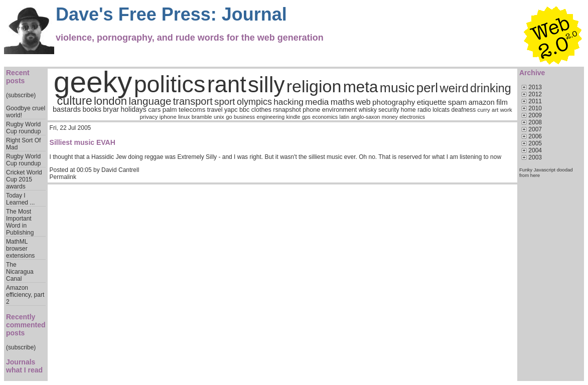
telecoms (192, 110)
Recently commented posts (26, 325)
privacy (149, 117)
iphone (168, 117)
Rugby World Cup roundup (23, 128)
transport (193, 101)
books (92, 109)
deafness (464, 110)
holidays (133, 109)
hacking (288, 102)
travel (215, 110)
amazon (482, 102)
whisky (368, 110)
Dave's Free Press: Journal (171, 14)
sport (225, 102)
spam (457, 102)
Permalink (63, 177)
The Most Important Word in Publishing (20, 222)
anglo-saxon (365, 117)
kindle (293, 117)
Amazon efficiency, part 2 (25, 295)
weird (454, 88)
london (110, 101)
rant (227, 84)
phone (311, 110)
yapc (231, 110)
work (506, 110)
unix (219, 117)
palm (170, 110)
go (229, 117)
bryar (111, 109)
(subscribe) (21, 95)
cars (154, 110)
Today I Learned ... (20, 199)
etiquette (432, 102)
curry (484, 110)
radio (424, 110)
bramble (202, 117)
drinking (491, 88)
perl (427, 88)
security (389, 110)
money (390, 117)
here (535, 175)
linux (184, 117)
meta (361, 87)
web (363, 102)
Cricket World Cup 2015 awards (24, 179)
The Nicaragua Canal (20, 272)
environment (340, 110)
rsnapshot (287, 110)
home (408, 110)
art (495, 110)
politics (170, 84)
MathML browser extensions (20, 249)
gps (306, 117)
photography (394, 102)
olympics (254, 102)
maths (342, 102)
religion (314, 86)
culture (75, 101)
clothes (261, 110)
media (317, 102)
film (502, 102)
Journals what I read (24, 366)
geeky (93, 82)
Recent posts (18, 77)
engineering (270, 117)
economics (325, 117)
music (397, 88)
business (244, 117)
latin (345, 117)
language (150, 101)
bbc (244, 110)
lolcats (441, 110)
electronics (412, 117)
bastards (67, 109)
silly (266, 84)
